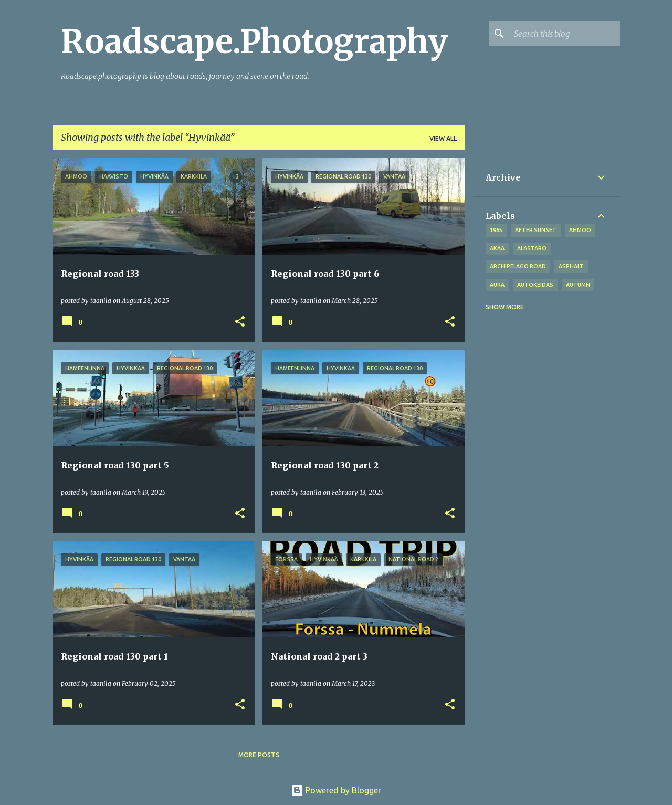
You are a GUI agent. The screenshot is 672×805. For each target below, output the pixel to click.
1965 (496, 230)
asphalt (571, 266)
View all (443, 138)
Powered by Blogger (336, 790)
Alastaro (532, 248)
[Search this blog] (565, 34)
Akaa (497, 248)
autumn (578, 285)
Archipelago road (518, 266)
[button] (240, 322)
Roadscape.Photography (254, 41)
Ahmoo (580, 230)
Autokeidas (535, 285)
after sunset (536, 230)
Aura (497, 285)
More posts (259, 755)
